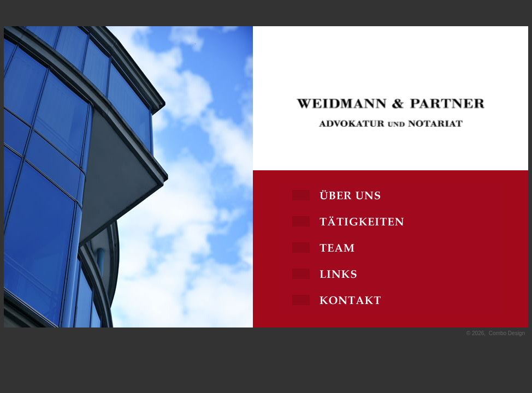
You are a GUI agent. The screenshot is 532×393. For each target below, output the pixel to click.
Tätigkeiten (391, 223)
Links (391, 275)
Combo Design (507, 333)
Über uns (391, 196)
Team (391, 249)
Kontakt (391, 301)
